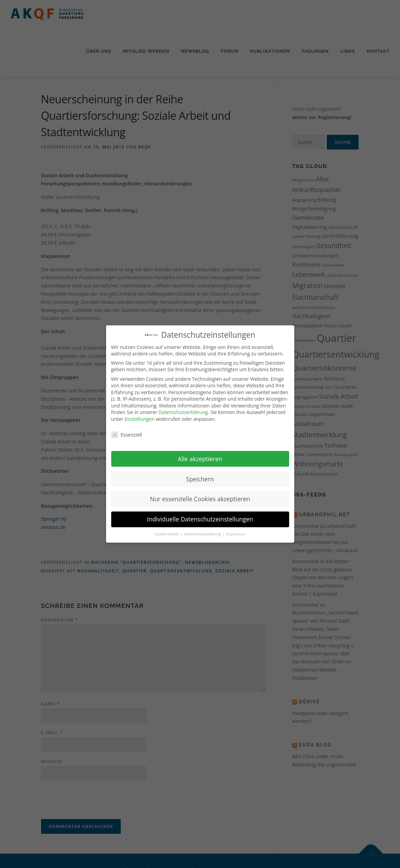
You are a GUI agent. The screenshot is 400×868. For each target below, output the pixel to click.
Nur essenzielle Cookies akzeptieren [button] (200, 499)
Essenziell (127, 435)
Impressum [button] (236, 534)
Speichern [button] (200, 479)
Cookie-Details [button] (167, 534)
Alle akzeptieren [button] (200, 459)
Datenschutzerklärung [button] (203, 534)
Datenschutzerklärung (183, 412)
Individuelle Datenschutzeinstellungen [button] (200, 519)
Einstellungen (140, 419)
